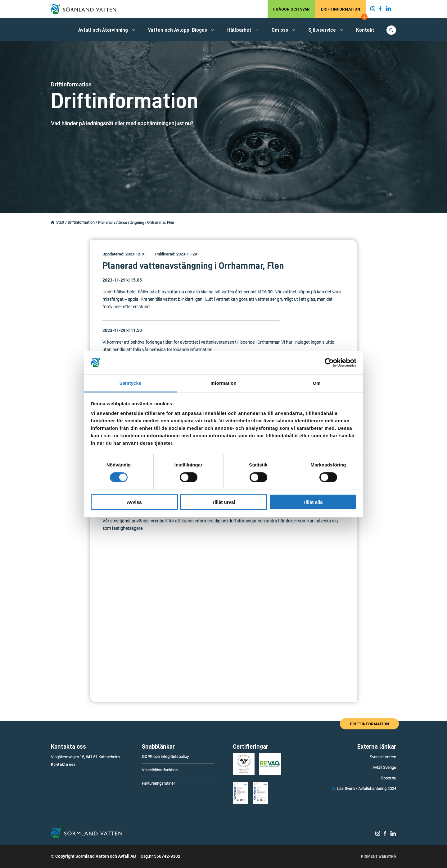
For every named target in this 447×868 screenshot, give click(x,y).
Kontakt (365, 30)
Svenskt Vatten (383, 757)
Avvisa (134, 502)
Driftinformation (343, 12)
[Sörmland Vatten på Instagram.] (373, 10)
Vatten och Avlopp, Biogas (178, 30)
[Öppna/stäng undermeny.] (133, 30)
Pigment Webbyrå (379, 857)
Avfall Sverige (384, 767)
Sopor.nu (388, 778)
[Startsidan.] (53, 223)
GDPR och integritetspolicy (165, 757)
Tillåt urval (224, 502)
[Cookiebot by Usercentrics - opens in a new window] (329, 363)
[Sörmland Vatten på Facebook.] (380, 10)
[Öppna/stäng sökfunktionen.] (391, 30)
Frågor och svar (291, 9)
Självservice (322, 30)
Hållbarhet (239, 30)
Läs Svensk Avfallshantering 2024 (367, 789)
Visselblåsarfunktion (160, 770)
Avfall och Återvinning (103, 30)
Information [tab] (223, 383)
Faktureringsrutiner (158, 783)
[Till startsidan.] (87, 9)
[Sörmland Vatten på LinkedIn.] (388, 10)
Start (60, 223)
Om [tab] (316, 383)
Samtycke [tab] (131, 383)
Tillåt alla (313, 502)
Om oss (280, 30)
